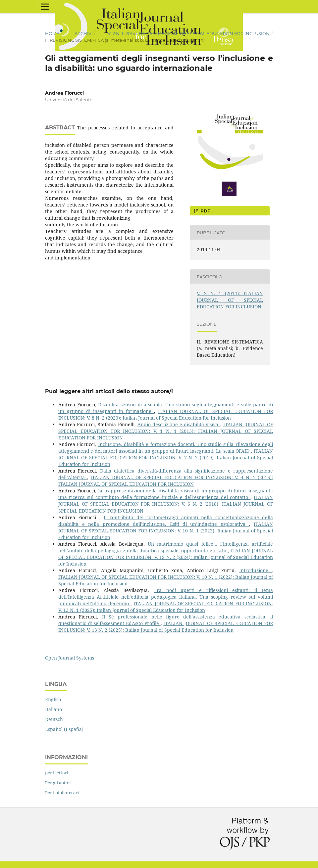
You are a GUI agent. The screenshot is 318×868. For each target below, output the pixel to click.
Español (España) (64, 729)
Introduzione (255, 570)
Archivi (84, 33)
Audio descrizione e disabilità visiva (179, 424)
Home (52, 33)
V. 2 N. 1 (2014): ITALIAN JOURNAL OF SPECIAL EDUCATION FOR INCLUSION (189, 33)
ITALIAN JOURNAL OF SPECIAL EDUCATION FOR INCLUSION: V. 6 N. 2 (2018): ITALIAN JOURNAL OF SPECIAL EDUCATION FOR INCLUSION (166, 504)
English (53, 699)
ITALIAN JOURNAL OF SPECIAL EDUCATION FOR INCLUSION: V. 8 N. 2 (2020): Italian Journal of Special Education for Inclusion (166, 414)
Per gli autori (58, 783)
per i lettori (57, 773)
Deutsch (54, 719)
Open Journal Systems (70, 658)
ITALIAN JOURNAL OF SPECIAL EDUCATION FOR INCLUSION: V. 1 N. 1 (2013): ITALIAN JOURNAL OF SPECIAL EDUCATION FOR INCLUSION (166, 431)
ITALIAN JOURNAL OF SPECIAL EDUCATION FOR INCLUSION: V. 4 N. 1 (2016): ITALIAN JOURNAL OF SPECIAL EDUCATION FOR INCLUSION (166, 481)
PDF (205, 211)
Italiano (53, 709)
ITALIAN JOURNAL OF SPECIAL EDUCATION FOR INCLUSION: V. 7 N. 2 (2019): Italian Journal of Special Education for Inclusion (166, 457)
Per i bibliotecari (62, 793)
